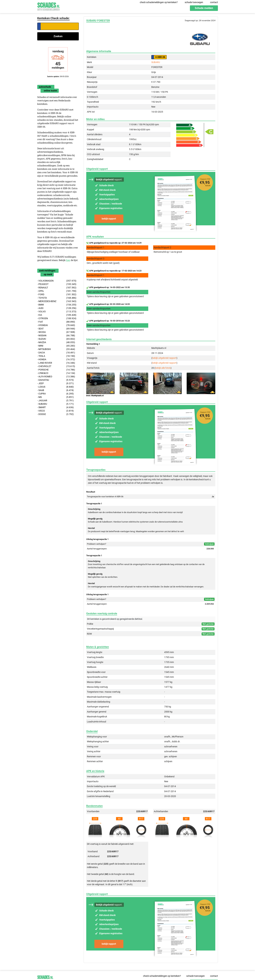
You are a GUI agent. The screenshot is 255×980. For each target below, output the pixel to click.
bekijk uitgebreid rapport (164, 358)
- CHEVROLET (56, 366)
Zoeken (58, 36)
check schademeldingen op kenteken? (159, 2)
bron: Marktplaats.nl (95, 396)
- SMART (56, 407)
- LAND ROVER (56, 363)
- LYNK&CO (56, 373)
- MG (56, 397)
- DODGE (56, 414)
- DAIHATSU (56, 380)
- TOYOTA (57, 298)
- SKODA (56, 332)
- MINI (56, 346)
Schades (48, 6)
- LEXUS (56, 387)
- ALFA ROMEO (56, 377)
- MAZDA (56, 342)
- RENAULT (57, 288)
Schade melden (204, 8)
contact (214, 2)
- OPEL (57, 291)
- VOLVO (57, 312)
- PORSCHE (56, 370)
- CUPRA (56, 394)
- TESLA (56, 356)
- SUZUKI (56, 339)
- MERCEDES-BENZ (57, 301)
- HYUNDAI (56, 325)
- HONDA (56, 359)
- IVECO (56, 411)
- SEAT (56, 329)
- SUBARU (56, 404)
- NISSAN (56, 336)
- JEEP (56, 383)
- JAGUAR (56, 401)
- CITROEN (57, 318)
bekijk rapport (109, 219)
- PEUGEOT (57, 284)
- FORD (57, 294)
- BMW (57, 305)
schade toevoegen (194, 2)
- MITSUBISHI (56, 349)
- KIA (57, 315)
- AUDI (57, 308)
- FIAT (56, 322)
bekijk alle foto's (163, 368)
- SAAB (56, 390)
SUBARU (156, 62)
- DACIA (56, 353)
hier (68, 260)
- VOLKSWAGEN (57, 281)
